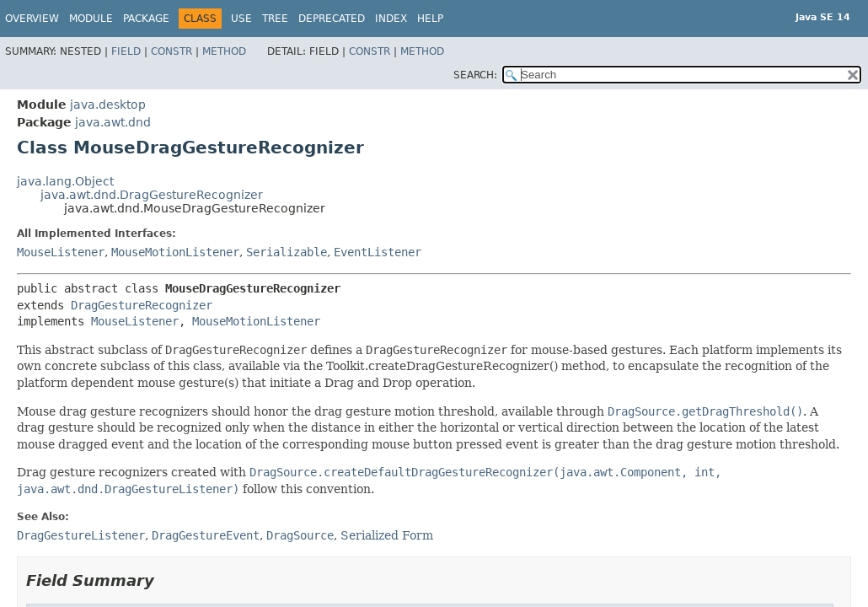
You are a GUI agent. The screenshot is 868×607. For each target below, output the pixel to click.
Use (241, 19)
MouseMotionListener (175, 252)
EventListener (378, 252)
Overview (32, 19)
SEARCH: (475, 75)
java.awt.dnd (113, 122)
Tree (275, 19)
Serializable (287, 252)
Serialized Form (387, 535)
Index (391, 19)
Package (146, 19)
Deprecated (332, 19)
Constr (171, 51)
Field (126, 51)
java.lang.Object (65, 181)
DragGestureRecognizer (142, 305)
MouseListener (61, 252)
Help (430, 19)
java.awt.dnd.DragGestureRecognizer (152, 195)
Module (91, 19)
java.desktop (108, 105)
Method (224, 51)
